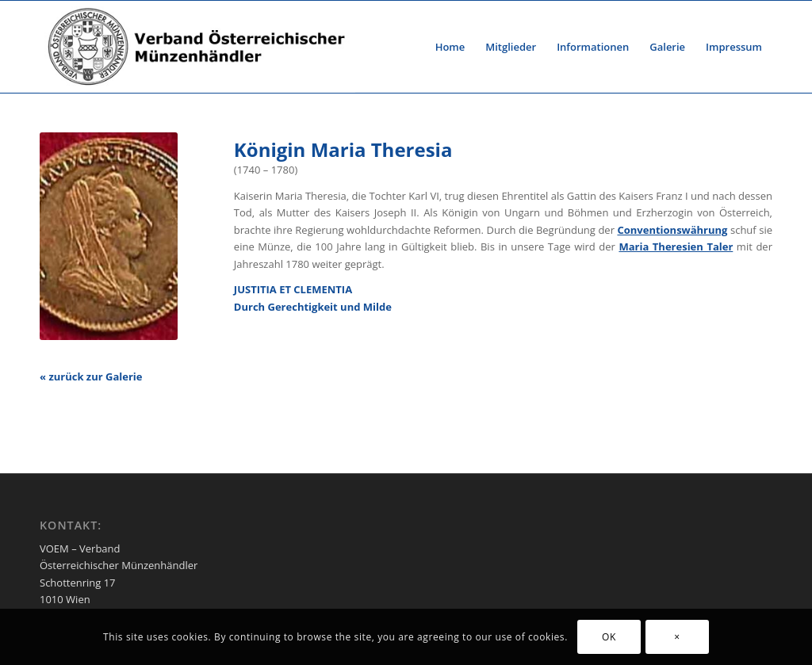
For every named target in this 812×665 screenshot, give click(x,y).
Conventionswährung (672, 230)
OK (609, 637)
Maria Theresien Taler (676, 247)
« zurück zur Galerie (91, 376)
